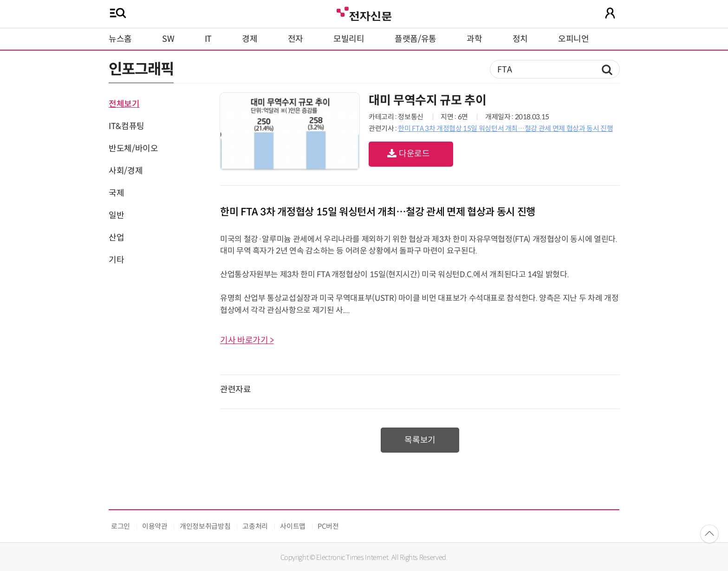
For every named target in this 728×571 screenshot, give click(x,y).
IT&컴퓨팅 (127, 126)
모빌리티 (349, 39)
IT (208, 39)
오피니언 (574, 39)
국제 (116, 193)
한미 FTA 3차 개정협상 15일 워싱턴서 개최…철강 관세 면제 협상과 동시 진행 (505, 128)
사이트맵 (293, 526)
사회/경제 (126, 171)
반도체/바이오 (133, 149)
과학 (474, 39)
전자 (296, 39)
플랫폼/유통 (416, 39)
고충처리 (255, 526)
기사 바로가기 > (247, 340)
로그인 (120, 526)
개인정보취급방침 (205, 526)
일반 (116, 215)
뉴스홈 (120, 39)
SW (168, 39)
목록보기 (420, 440)
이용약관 (155, 526)
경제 (250, 39)
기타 (116, 260)
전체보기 (124, 104)
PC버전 (328, 526)
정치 (520, 39)
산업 (116, 238)
